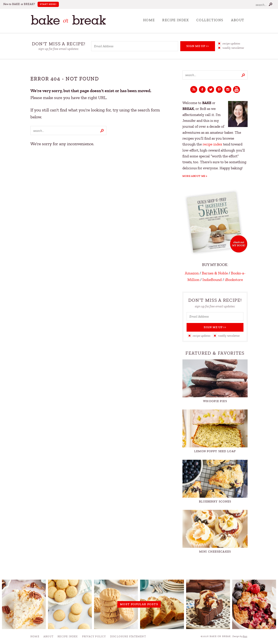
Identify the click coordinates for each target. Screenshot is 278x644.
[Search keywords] (68, 130)
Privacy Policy (94, 636)
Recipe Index (175, 20)
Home (149, 20)
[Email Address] (135, 46)
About (238, 20)
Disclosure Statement (128, 636)
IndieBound (212, 280)
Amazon (192, 273)
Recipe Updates (231, 43)
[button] (232, 43)
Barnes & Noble (215, 273)
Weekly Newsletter (233, 48)
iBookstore (234, 280)
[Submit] (270, 4)
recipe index (212, 144)
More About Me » (195, 176)
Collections (210, 20)
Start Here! (48, 4)
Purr (245, 636)
